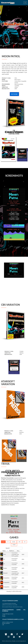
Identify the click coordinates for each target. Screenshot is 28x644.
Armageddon (6, 576)
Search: (14, 548)
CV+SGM (14, 542)
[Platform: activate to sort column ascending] (17, 551)
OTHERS (14, 545)
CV (8, 542)
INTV (20, 542)
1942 (4, 554)
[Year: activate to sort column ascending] (26, 551)
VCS (25, 542)
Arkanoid (5, 572)
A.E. (4, 558)
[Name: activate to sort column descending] (5, 551)
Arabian (5, 567)
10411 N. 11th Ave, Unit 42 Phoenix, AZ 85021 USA (8, 623)
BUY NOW (14, 94)
